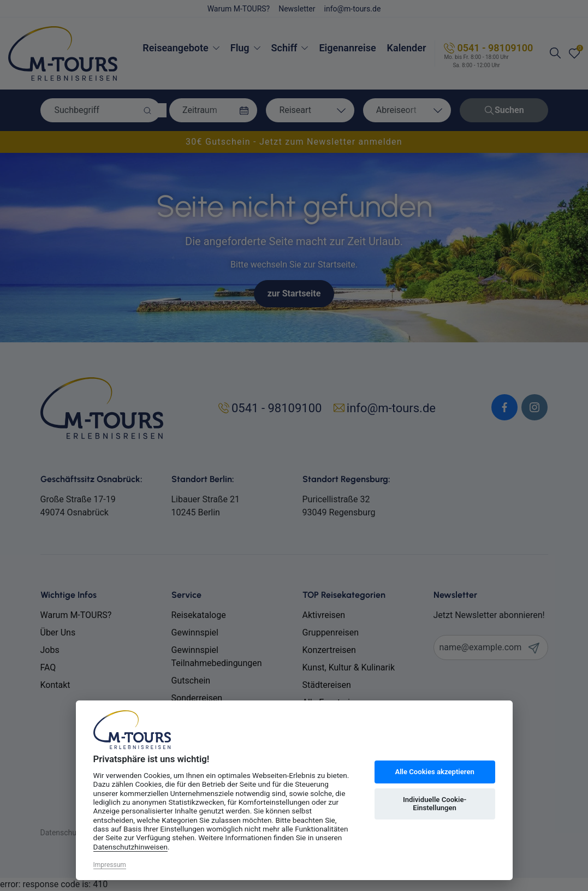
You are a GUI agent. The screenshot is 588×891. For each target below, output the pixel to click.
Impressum (110, 865)
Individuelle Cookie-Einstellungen (435, 804)
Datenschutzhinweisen (131, 847)
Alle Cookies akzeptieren (434, 772)
